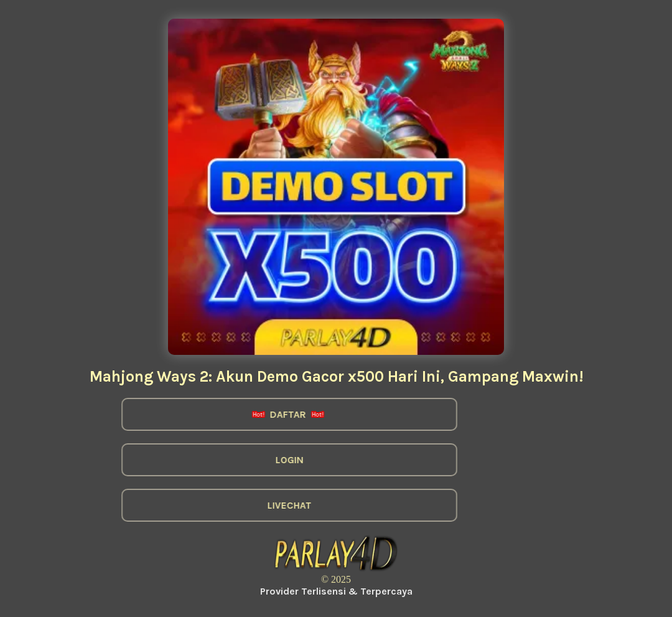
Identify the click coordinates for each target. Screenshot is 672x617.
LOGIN (283, 460)
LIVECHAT (283, 505)
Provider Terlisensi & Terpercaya (336, 591)
